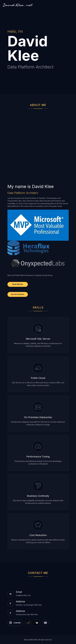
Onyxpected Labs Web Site (27, 614)
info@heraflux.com (23, 595)
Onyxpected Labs (15, 201)
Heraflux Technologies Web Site (29, 605)
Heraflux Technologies (48, 198)
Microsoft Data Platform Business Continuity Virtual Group (30, 275)
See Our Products (18, 294)
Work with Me (18, 284)
